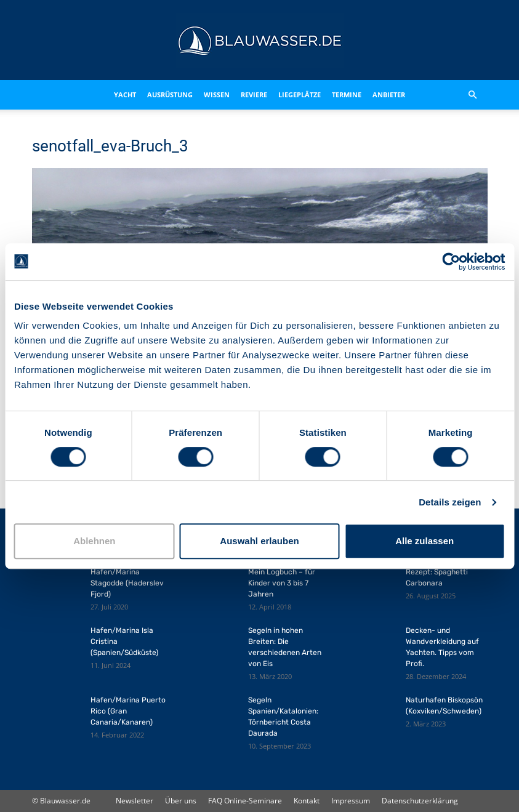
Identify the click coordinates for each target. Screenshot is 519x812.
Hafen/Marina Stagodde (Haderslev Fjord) (127, 583)
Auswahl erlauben (259, 541)
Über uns (181, 801)
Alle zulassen (424, 541)
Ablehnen (94, 541)
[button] (473, 95)
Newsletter (135, 801)
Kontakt (307, 801)
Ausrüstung (170, 94)
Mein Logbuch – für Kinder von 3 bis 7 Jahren (282, 583)
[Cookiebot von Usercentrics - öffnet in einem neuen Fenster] (451, 262)
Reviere (254, 94)
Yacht (125, 94)
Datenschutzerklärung (420, 801)
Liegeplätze (300, 94)
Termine (347, 94)
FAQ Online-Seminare (245, 801)
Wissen (217, 94)
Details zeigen (450, 502)
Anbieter (389, 94)
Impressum (351, 801)
